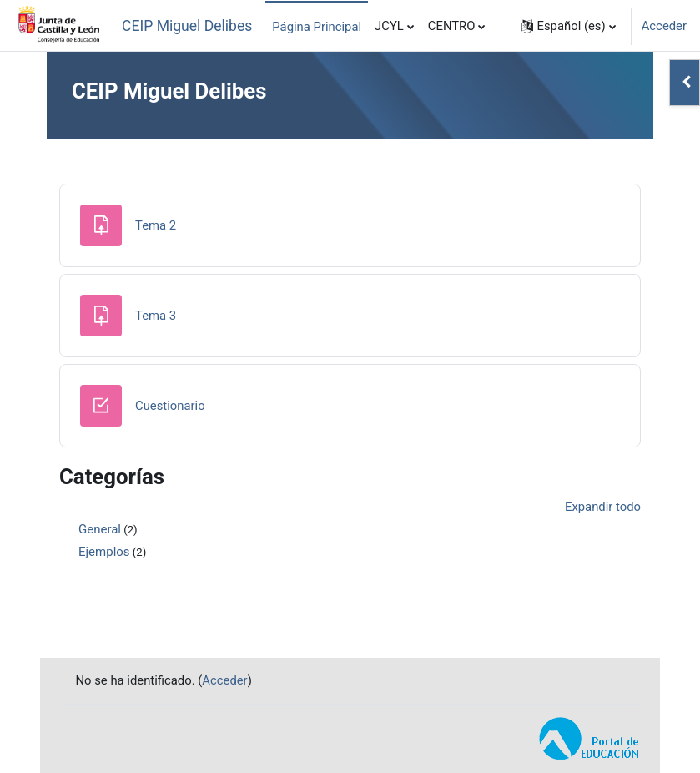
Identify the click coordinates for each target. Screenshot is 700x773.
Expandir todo (603, 507)
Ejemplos (104, 552)
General (100, 529)
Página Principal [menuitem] (317, 27)
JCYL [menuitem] (389, 26)
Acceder (664, 26)
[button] (569, 26)
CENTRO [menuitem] (452, 26)
